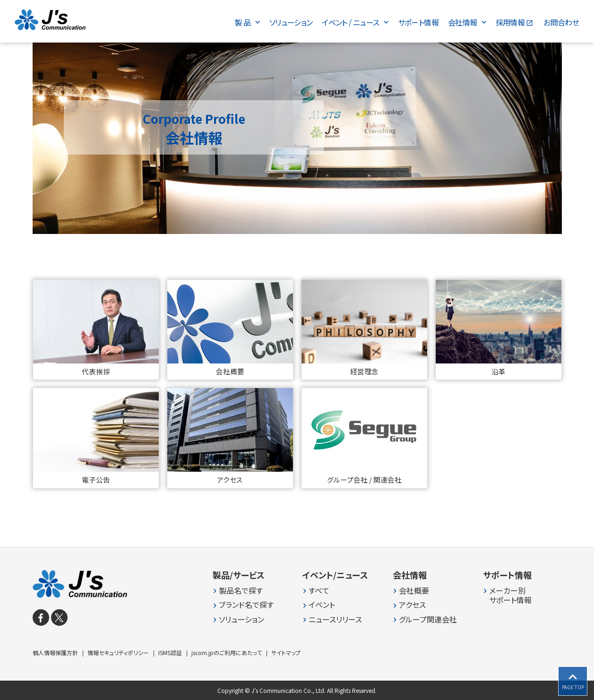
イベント (322, 605)
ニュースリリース (335, 619)
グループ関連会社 (428, 619)
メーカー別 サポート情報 (510, 596)
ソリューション (241, 619)
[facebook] (41, 618)
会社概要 (414, 591)
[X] (59, 618)
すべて (319, 591)
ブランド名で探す (246, 605)
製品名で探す (241, 591)
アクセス (412, 605)
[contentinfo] (297, 623)
